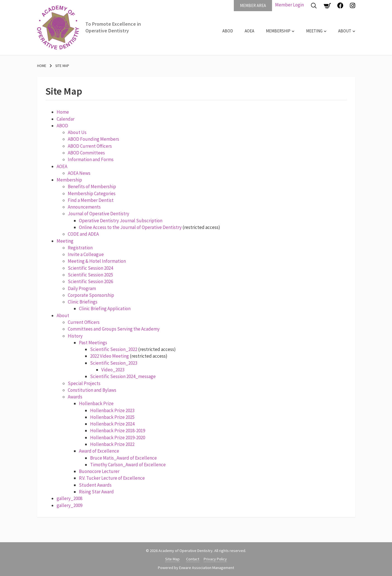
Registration (80, 248)
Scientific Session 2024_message (123, 376)
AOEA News (79, 173)
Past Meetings (93, 343)
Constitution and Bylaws (92, 390)
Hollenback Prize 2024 (112, 424)
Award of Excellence (99, 451)
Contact (193, 559)
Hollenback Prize (96, 403)
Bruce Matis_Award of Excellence (123, 458)
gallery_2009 (69, 505)
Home (42, 66)
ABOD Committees (86, 153)
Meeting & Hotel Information (97, 261)
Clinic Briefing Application (105, 309)
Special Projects (84, 383)
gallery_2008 (69, 498)
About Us (77, 132)
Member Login (289, 5)
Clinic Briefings (83, 302)
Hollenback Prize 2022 (112, 444)
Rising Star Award (96, 492)
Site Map (62, 66)
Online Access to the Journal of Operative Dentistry (130, 227)
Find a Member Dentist (91, 200)
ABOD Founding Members (93, 139)
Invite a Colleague (86, 254)
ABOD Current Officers (90, 146)
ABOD (228, 31)
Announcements (84, 207)
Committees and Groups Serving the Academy (114, 329)
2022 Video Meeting (110, 356)
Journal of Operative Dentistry (98, 214)
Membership (278, 31)
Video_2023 (113, 370)
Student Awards (95, 485)
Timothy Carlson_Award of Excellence (128, 465)
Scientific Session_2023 (114, 363)
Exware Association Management (207, 568)
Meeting (314, 31)
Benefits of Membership (92, 187)
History (75, 336)
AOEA (249, 31)
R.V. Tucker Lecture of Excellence (112, 478)
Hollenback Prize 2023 (112, 410)
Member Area (253, 5)
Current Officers (84, 322)
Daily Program (82, 288)
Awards (75, 397)
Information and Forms (91, 159)
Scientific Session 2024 (90, 268)
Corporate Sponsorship (91, 295)
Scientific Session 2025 (90, 275)
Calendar (66, 119)
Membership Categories (92, 193)
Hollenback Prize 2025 (112, 417)
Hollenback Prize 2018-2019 (118, 431)
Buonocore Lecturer (99, 471)
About (345, 31)
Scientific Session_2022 (114, 349)
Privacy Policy (215, 559)
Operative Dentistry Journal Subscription (121, 221)
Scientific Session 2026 (90, 281)
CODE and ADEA (83, 234)
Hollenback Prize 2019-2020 (118, 438)
